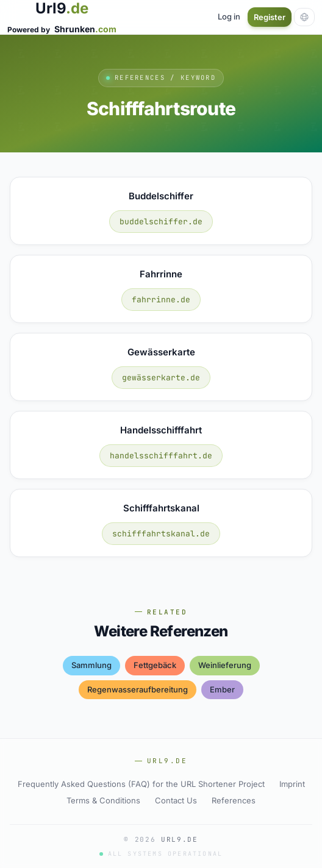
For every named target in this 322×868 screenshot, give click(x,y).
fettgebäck (155, 665)
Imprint (292, 784)
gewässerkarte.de (161, 378)
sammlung (91, 665)
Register (270, 17)
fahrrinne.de (161, 300)
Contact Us (176, 800)
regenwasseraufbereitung (138, 689)
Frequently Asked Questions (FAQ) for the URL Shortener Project (141, 784)
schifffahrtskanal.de (161, 534)
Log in (229, 16)
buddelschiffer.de (161, 222)
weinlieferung (225, 665)
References (234, 800)
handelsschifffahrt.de (161, 456)
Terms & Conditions (103, 800)
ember (222, 689)
